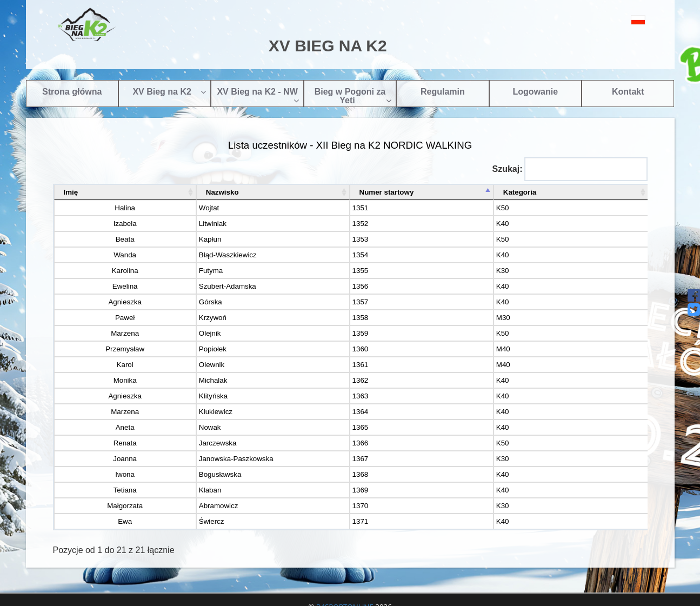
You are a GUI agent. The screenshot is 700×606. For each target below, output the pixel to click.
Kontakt (628, 92)
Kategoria (549, 192)
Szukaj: (569, 169)
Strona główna (72, 92)
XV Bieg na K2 (169, 92)
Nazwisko (185, 192)
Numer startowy (385, 192)
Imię (71, 192)
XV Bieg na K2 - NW (258, 96)
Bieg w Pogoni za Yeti (353, 96)
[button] (614, 20)
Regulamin (443, 92)
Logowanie (536, 92)
